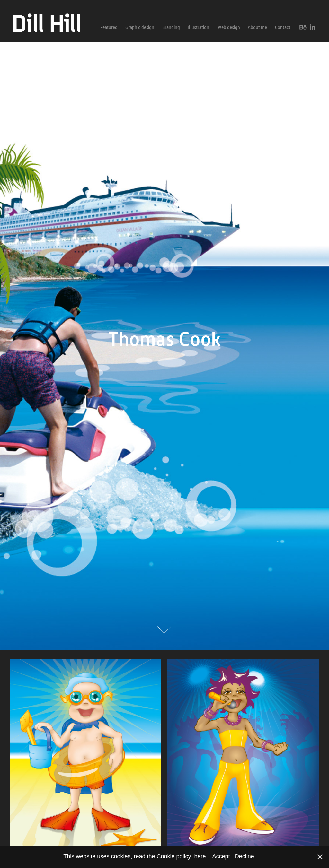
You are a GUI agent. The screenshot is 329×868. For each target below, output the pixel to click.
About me (257, 27)
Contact (283, 27)
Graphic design (140, 27)
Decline (245, 856)
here (200, 856)
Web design (229, 27)
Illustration (198, 27)
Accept (221, 856)
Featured (109, 27)
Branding (171, 27)
